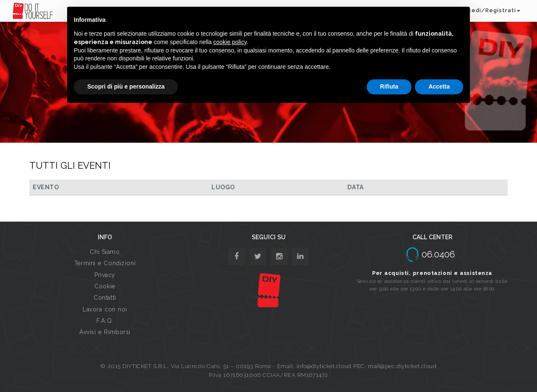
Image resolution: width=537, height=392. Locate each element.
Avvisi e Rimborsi (105, 332)
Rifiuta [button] (389, 86)
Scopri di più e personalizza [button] (126, 86)
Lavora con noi (105, 309)
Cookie (105, 286)
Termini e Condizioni (105, 263)
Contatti (105, 298)
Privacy (105, 275)
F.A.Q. (105, 321)
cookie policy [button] (230, 42)
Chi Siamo (105, 252)
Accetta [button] (439, 86)
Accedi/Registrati (490, 10)
